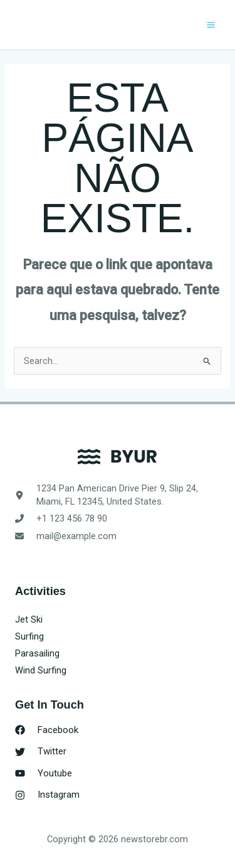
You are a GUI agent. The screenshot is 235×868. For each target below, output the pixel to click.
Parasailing (37, 653)
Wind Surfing (41, 670)
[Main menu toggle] (211, 25)
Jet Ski (29, 619)
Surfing (29, 636)
